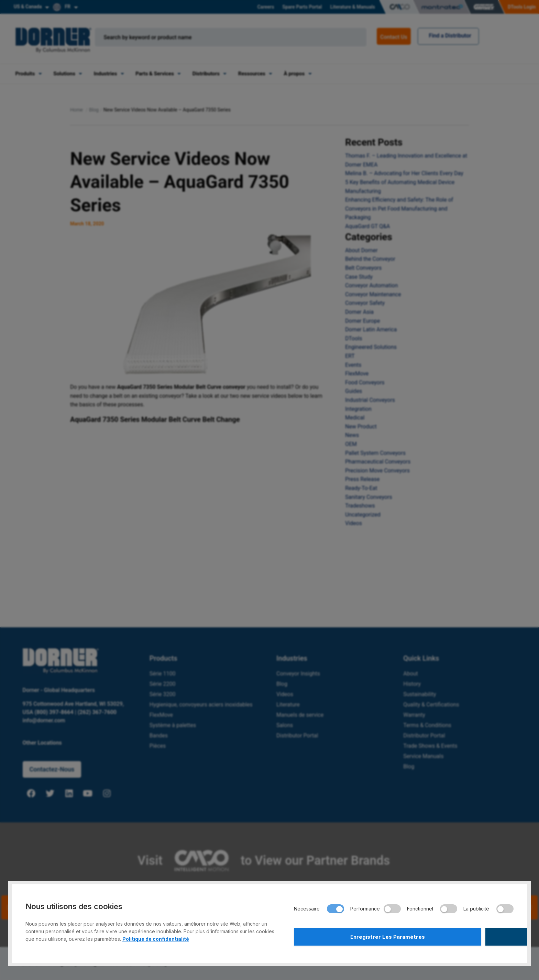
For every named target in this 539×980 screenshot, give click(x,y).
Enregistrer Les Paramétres (348, 936)
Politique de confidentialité (156, 937)
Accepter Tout (460, 936)
